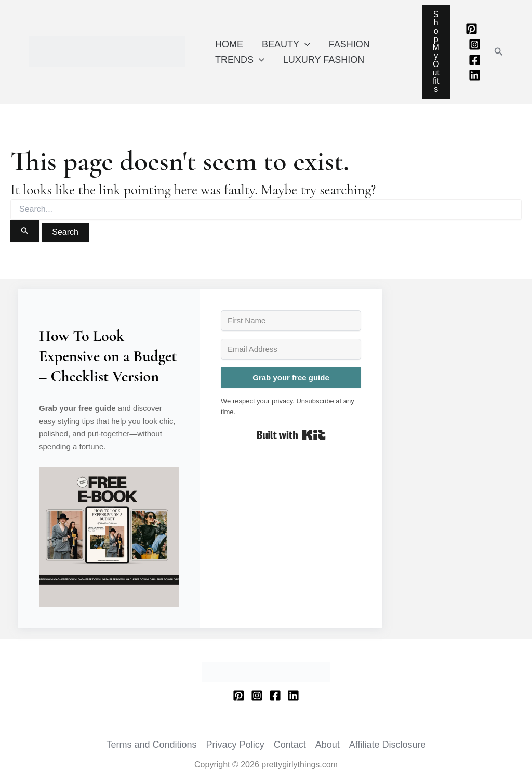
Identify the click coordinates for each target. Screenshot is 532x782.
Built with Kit (291, 435)
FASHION (349, 44)
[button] (499, 52)
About (328, 745)
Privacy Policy (235, 745)
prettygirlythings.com (31, 67)
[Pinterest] (471, 29)
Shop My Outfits (436, 52)
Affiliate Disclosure (388, 745)
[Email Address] (291, 349)
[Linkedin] (475, 75)
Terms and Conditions (152, 745)
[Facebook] (475, 60)
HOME (229, 44)
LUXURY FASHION (324, 60)
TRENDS (240, 60)
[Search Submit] (25, 231)
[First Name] (291, 321)
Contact (290, 745)
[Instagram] (475, 44)
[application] (305, 44)
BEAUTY (286, 44)
